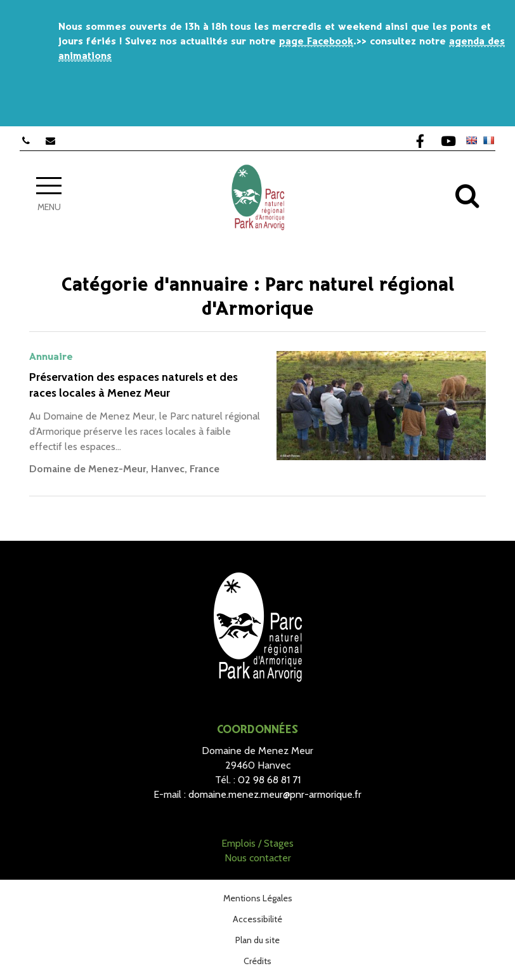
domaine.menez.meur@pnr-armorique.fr (275, 794)
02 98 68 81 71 (269, 780)
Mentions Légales (258, 898)
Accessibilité (257, 919)
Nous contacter (258, 858)
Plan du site (257, 940)
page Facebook (316, 42)
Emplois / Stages (257, 843)
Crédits (257, 961)
